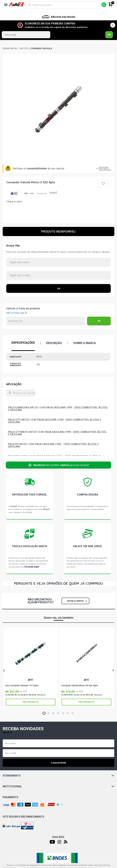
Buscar (29, 5)
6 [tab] (68, 713)
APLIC (14, 194)
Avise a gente (77, 601)
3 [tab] (53, 713)
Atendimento (58, 776)
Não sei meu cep (15, 313)
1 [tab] (44, 713)
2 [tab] (48, 713)
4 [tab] (58, 713)
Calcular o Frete (46, 321)
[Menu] (6, 5)
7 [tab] (72, 713)
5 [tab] (63, 713)
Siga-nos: (58, 837)
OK (109, 35)
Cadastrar (58, 763)
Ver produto (31, 702)
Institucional (58, 786)
